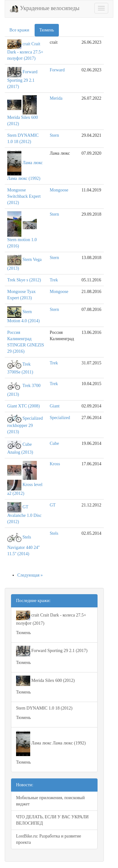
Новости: (25, 785)
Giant (55, 406)
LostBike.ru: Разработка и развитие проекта (49, 839)
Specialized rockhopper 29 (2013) (25, 425)
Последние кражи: (33, 601)
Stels (54, 533)
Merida (56, 98)
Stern (54, 135)
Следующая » (30, 575)
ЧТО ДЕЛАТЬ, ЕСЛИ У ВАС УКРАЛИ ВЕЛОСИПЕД (52, 820)
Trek (54, 280)
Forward (57, 70)
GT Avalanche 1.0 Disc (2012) (24, 514)
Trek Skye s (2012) (24, 280)
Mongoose (59, 190)
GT (53, 505)
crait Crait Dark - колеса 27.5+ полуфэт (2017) (25, 51)
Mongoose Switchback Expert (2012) (24, 196)
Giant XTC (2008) (23, 406)
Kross (55, 464)
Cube (54, 443)
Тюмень (47, 30)
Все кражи (19, 30)
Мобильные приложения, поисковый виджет (50, 801)
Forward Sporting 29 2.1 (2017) (22, 79)
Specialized (60, 418)
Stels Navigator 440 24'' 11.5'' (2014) (23, 545)
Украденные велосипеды (45, 9)
